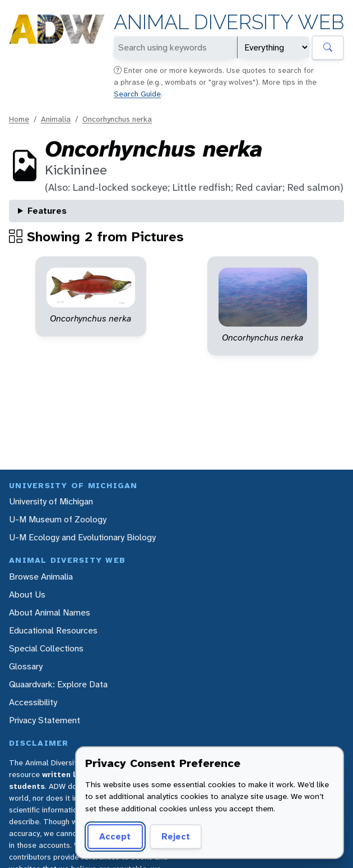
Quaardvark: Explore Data (58, 684)
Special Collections (46, 648)
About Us (27, 594)
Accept (115, 836)
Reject (176, 836)
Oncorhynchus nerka (117, 119)
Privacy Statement (45, 720)
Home (19, 119)
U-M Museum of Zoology (58, 519)
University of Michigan (51, 501)
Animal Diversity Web (229, 22)
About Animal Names (50, 612)
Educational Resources (53, 630)
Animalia (56, 119)
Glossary (26, 666)
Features (47, 211)
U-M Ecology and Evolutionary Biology (82, 537)
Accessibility (33, 702)
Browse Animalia (41, 577)
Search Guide (137, 94)
